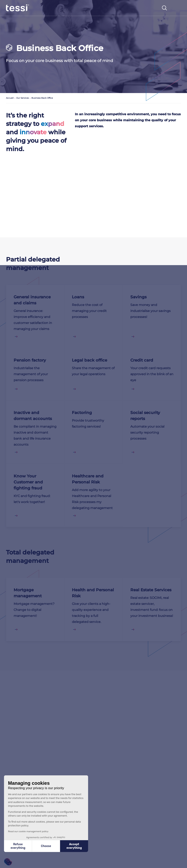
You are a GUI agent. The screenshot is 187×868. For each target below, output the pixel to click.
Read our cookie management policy (28, 831)
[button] (8, 862)
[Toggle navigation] (177, 8)
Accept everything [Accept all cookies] (74, 846)
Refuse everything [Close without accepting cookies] (18, 846)
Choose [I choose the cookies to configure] (46, 846)
